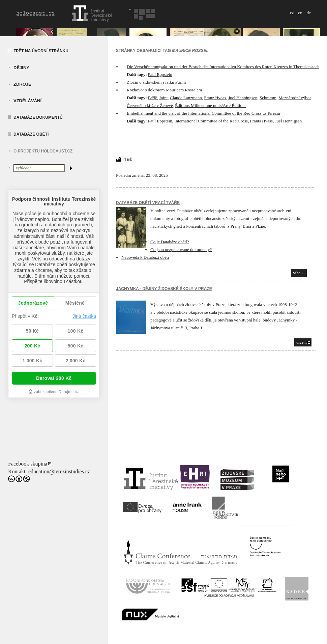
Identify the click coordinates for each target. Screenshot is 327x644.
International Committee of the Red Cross (211, 121)
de (309, 13)
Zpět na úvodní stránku (41, 51)
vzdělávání (27, 101)
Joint (163, 98)
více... (302, 342)
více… (299, 273)
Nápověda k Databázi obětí (145, 257)
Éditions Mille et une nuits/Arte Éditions (211, 105)
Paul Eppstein (160, 74)
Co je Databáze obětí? (170, 242)
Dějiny (21, 68)
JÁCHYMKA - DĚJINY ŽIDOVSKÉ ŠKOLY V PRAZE (164, 289)
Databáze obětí (31, 134)
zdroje (22, 84)
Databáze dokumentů (38, 117)
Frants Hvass (261, 121)
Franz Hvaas (215, 98)
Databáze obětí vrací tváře (148, 203)
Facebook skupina (28, 464)
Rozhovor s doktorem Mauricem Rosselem (164, 90)
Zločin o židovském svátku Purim (156, 82)
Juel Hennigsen (288, 121)
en (300, 13)
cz (292, 13)
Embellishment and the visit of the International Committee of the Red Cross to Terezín (203, 113)
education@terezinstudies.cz (59, 471)
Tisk (124, 159)
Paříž (153, 98)
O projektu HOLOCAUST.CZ (43, 151)
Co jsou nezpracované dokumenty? (181, 249)
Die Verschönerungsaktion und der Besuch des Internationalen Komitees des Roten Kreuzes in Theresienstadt (223, 67)
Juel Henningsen (243, 98)
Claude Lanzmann (186, 98)
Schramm (268, 98)
